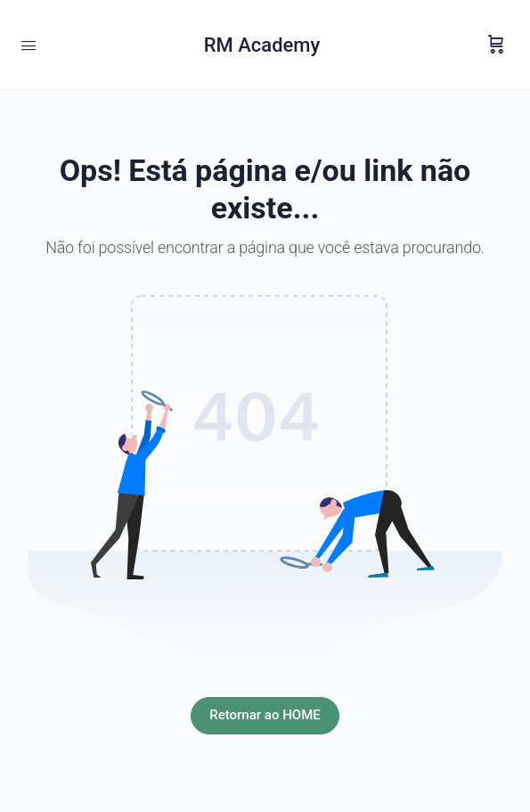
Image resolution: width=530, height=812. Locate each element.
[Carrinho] (496, 45)
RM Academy (262, 45)
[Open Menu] (29, 44)
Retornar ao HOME (265, 715)
